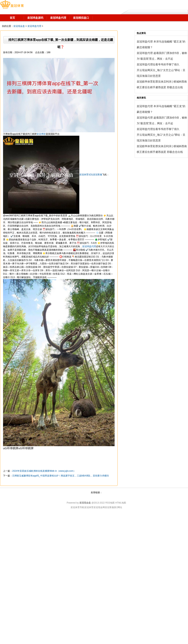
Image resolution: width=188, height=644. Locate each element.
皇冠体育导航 (77, 507)
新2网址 (118, 507)
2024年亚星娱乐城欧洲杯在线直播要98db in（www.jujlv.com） (44, 471)
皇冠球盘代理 (34, 26)
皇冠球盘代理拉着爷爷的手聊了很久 (158, 64)
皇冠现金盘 (19, 26)
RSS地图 (110, 503)
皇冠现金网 (99, 507)
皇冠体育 (89, 507)
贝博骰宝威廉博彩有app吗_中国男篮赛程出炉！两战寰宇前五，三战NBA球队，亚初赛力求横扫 (61, 476)
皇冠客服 (109, 507)
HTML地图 (121, 503)
